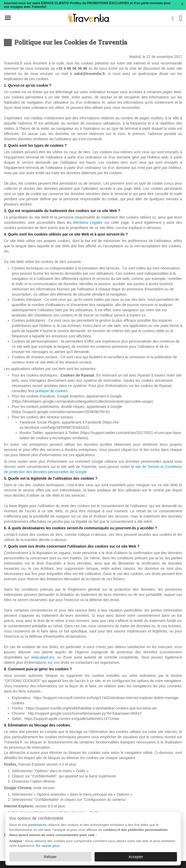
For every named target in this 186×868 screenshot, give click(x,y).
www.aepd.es (42, 657)
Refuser (50, 857)
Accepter (136, 857)
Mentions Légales (89, 222)
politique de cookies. (52, 391)
